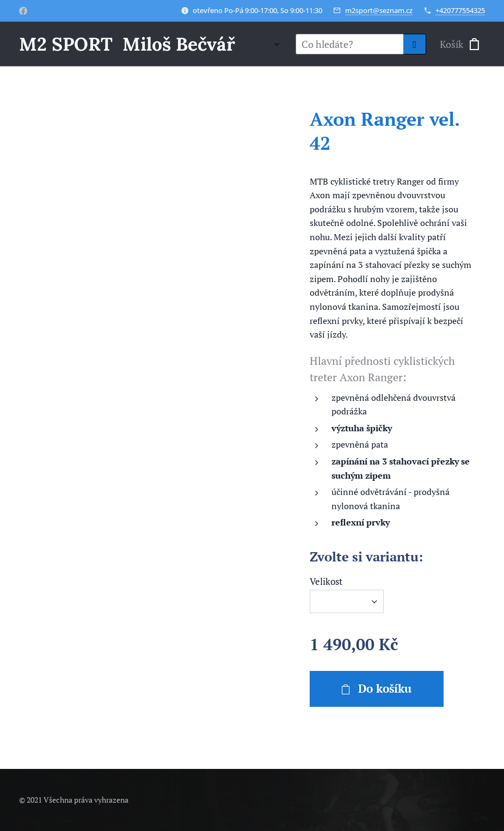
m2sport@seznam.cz (379, 10)
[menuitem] (273, 44)
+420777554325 (460, 10)
